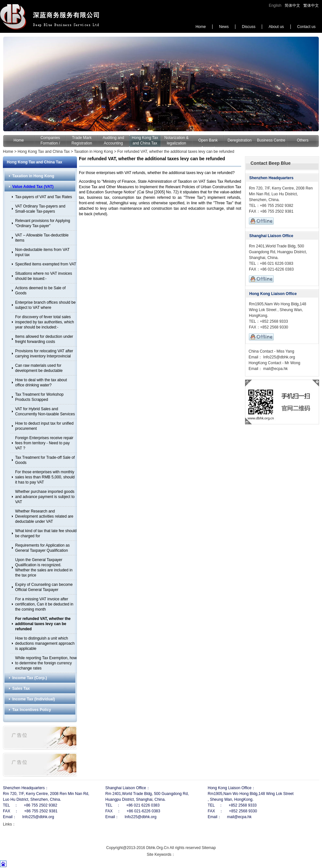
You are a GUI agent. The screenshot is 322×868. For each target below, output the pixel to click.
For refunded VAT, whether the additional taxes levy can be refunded (176, 152)
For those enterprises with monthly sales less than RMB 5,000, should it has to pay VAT (45, 477)
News (224, 27)
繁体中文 (311, 5)
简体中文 (292, 5)
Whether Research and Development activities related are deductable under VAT (44, 516)
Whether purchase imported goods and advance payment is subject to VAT (45, 497)
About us (276, 27)
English (275, 5)
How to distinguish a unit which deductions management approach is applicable (45, 643)
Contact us (306, 27)
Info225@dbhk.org (279, 357)
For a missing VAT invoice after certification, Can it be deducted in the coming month (44, 604)
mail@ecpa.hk (275, 369)
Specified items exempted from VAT (46, 264)
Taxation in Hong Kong (94, 152)
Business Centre (271, 140)
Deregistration (240, 140)
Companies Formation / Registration (50, 143)
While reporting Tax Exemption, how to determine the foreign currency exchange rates (46, 663)
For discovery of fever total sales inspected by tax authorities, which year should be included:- (45, 322)
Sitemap (209, 848)
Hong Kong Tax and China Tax (44, 152)
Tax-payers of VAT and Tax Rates (44, 197)
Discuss (249, 27)
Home (201, 27)
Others (303, 140)
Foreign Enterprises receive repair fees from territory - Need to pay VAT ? (44, 443)
